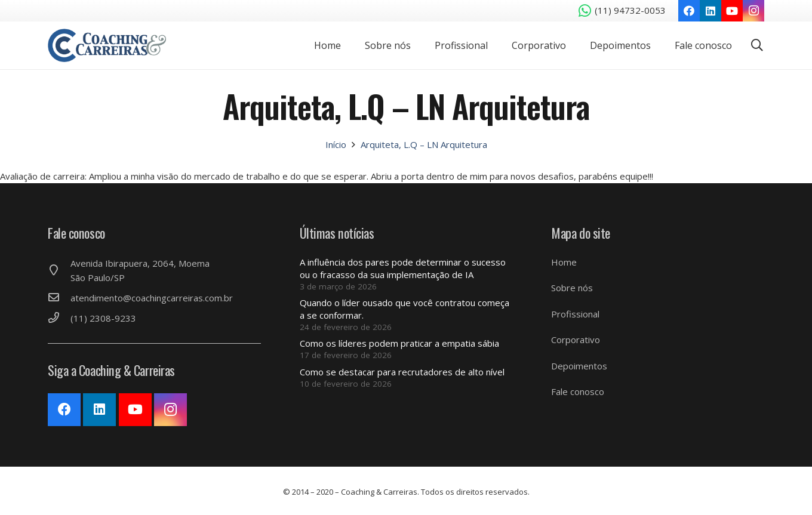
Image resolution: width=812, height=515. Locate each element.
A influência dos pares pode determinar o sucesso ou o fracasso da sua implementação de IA (403, 268)
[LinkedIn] (710, 11)
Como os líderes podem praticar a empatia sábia (399, 343)
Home (564, 262)
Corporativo (576, 340)
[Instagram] (753, 11)
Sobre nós (572, 288)
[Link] (112, 45)
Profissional (575, 314)
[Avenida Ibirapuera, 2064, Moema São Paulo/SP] (59, 270)
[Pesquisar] (757, 45)
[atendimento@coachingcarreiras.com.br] (59, 298)
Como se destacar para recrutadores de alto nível (402, 372)
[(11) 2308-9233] (59, 318)
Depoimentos (579, 366)
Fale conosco (578, 391)
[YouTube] (732, 11)
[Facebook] (689, 11)
